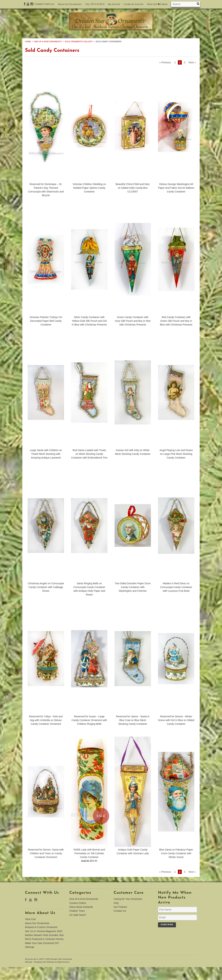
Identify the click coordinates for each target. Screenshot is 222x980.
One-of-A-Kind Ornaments (57, 39)
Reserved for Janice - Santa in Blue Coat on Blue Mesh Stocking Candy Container (133, 733)
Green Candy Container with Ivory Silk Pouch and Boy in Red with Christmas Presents (133, 334)
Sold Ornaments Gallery (79, 54)
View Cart (157, 4)
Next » (192, 76)
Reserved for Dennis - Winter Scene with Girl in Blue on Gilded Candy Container (176, 733)
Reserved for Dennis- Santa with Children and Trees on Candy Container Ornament (46, 866)
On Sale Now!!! (111, 43)
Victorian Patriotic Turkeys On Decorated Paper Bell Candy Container (46, 334)
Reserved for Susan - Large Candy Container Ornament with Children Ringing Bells (89, 733)
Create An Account (133, 4)
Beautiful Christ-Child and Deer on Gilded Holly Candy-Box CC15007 (133, 201)
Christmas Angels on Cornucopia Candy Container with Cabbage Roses (46, 600)
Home (28, 54)
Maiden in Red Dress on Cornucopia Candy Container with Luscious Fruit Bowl (176, 600)
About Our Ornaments (70, 4)
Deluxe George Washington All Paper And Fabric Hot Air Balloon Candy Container (176, 201)
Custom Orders (100, 39)
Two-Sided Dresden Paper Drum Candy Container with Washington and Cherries (133, 600)
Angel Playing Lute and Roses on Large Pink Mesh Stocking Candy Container (176, 467)
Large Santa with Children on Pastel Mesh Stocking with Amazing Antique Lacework (46, 467)
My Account (114, 4)
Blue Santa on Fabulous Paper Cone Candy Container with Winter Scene (176, 866)
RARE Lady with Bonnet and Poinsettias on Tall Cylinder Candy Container (89, 866)
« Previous (165, 76)
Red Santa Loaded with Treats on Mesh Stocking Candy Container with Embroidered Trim (89, 467)
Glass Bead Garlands (139, 39)
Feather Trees (177, 39)
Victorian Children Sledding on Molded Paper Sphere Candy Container (89, 201)
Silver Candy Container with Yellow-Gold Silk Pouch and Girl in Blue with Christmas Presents (89, 334)
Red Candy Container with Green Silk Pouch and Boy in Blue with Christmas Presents (176, 334)
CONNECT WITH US (44, 4)
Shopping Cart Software (44, 975)
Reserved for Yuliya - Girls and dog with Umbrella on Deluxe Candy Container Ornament (46, 733)
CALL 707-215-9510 (95, 4)
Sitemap (30, 960)
